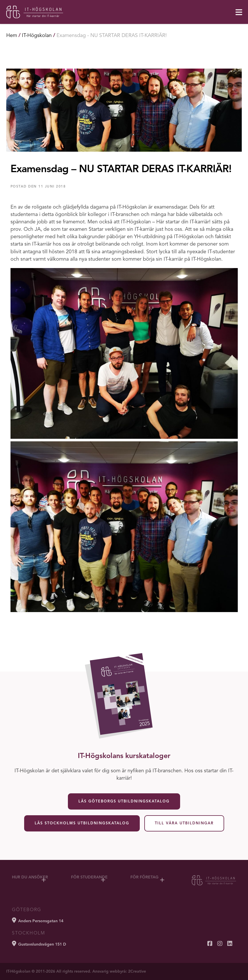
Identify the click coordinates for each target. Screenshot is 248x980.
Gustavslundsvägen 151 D (39, 944)
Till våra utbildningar (184, 823)
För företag (144, 877)
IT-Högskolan (37, 36)
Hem (12, 36)
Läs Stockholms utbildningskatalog (82, 823)
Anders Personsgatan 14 (38, 920)
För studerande (89, 877)
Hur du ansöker (30, 877)
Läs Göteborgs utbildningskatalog (124, 801)
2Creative (137, 971)
